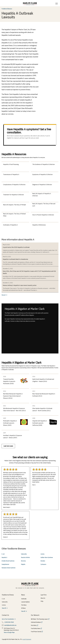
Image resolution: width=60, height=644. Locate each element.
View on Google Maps (9, 632)
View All (4, 608)
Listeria (42, 554)
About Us (43, 598)
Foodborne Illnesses (7, 9)
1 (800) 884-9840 (9, 622)
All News (23, 608)
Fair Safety (34, 625)
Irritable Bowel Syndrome (8, 561)
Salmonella (24, 554)
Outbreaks (24, 599)
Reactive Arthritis (25, 557)
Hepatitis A (4, 557)
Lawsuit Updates (25, 602)
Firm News (24, 605)
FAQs (42, 601)
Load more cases (8, 446)
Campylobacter (5, 564)
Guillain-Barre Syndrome (47, 557)
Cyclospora (43, 564)
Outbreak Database (36, 622)
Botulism (43, 561)
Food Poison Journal (36, 632)
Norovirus (23, 561)
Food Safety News (36, 628)
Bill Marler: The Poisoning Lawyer (39, 619)
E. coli (3, 554)
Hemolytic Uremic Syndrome (8, 568)
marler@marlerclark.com (10, 625)
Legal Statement (27, 639)
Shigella (23, 564)
